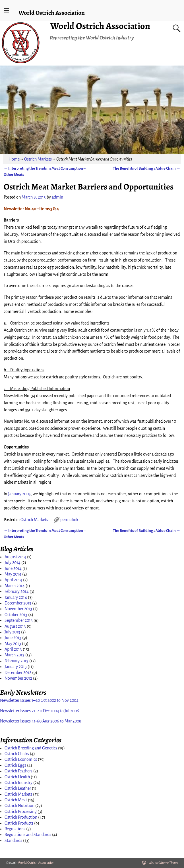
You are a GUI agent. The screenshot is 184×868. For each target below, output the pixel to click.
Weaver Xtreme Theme (163, 863)
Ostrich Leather (18, 788)
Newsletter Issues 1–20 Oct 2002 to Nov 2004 (39, 700)
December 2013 (18, 603)
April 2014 (13, 580)
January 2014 (16, 597)
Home (14, 159)
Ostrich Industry (18, 783)
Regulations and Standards (28, 835)
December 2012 (18, 673)
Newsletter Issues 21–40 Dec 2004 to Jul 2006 (40, 711)
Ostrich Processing (21, 812)
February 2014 (17, 591)
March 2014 (15, 586)
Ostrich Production (21, 817)
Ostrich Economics (21, 759)
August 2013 (15, 626)
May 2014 (13, 574)
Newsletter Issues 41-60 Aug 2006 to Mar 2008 (41, 721)
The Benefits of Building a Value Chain (147, 168)
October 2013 (16, 615)
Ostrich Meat (16, 800)
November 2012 (18, 678)
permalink (69, 520)
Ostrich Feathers (18, 771)
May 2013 (13, 644)
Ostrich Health (17, 777)
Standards (13, 840)
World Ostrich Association (100, 26)
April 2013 (13, 649)
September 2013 (19, 620)
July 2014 (13, 562)
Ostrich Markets (38, 159)
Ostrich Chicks (17, 754)
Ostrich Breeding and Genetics (31, 748)
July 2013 (12, 632)
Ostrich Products (19, 823)
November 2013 (18, 609)
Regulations (15, 829)
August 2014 (15, 557)
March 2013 (15, 655)
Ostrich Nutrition (19, 806)
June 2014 (13, 568)
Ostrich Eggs (15, 765)
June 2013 (13, 638)
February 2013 (16, 661)
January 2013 (16, 667)
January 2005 (19, 494)
